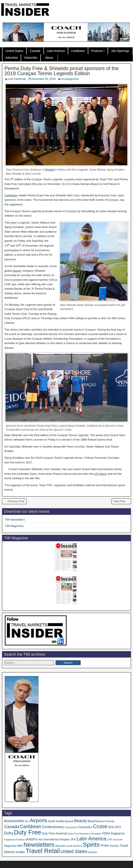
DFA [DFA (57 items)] (111, 827)
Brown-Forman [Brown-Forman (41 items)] (105, 821)
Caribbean (78, 51)
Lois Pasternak (17, 79)
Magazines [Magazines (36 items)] (10, 846)
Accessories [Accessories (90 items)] (14, 821)
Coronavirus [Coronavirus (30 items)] (71, 827)
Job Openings (120, 51)
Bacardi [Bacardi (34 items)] (69, 821)
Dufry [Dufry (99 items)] (9, 833)
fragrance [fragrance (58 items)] (118, 833)
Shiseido (49, 170)
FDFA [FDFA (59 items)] (106, 833)
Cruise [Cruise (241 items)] (100, 826)
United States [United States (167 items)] (74, 851)
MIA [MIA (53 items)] (20, 846)
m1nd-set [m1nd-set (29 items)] (118, 840)
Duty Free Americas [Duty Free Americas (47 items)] (55, 833)
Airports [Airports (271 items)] (38, 820)
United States (14, 51)
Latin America (56, 51)
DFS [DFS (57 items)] (118, 827)
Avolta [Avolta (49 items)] (60, 821)
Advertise (12, 58)
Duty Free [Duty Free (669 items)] (28, 832)
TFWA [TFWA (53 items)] (104, 846)
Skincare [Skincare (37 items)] (60, 846)
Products (97, 51)
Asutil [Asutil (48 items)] (52, 821)
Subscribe (31, 58)
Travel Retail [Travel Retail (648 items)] (43, 851)
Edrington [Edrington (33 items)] (96, 833)
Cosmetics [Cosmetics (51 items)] (85, 827)
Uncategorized (70, 79)
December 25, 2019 (43, 79)
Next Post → (121, 501)
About (49, 58)
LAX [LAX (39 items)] (109, 840)
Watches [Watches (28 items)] (93, 852)
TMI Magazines (14, 526)
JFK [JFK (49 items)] (73, 839)
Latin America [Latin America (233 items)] (91, 839)
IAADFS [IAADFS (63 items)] (31, 839)
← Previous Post (14, 501)
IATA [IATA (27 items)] (41, 840)
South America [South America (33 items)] (74, 846)
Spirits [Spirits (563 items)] (91, 845)
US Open (100, 474)
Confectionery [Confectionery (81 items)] (53, 827)
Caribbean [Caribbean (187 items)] (31, 827)
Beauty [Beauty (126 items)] (81, 821)
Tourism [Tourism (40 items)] (114, 846)
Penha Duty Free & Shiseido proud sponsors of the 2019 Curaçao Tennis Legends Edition (62, 71)
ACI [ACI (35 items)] (27, 821)
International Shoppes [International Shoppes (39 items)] (57, 840)
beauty (17, 271)
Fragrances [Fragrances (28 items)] (10, 840)
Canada (35, 51)
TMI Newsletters (15, 520)
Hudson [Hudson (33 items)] (20, 839)
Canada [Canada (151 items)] (12, 827)
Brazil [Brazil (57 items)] (92, 821)
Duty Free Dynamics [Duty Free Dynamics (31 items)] (79, 834)
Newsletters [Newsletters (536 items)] (39, 845)
